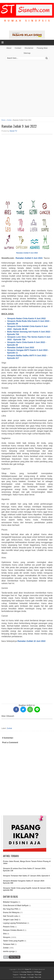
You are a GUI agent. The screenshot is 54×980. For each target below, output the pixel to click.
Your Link (23, 974)
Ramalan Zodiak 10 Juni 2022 (31, 641)
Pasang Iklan (42, 48)
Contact (18, 48)
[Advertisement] (27, 89)
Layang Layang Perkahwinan (15, 923)
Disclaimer (29, 48)
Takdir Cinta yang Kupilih (13, 941)
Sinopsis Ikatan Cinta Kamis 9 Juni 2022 (26, 318)
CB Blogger (38, 972)
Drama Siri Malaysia (11, 912)
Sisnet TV (13, 131)
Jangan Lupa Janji (11, 920)
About (9, 48)
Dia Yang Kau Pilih (11, 909)
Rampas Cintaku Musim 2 (13, 930)
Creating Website (26, 972)
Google (31, 977)
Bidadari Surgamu (10, 902)
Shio (5, 934)
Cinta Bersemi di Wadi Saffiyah (16, 906)
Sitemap (27, 53)
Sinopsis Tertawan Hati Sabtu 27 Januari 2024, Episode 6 (26, 876)
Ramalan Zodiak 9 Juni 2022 (19, 126)
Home (3, 120)
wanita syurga (9, 951)
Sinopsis (7, 937)
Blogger (23, 977)
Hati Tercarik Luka (10, 916)
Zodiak (9, 120)
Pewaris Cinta (9, 927)
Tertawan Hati (9, 944)
